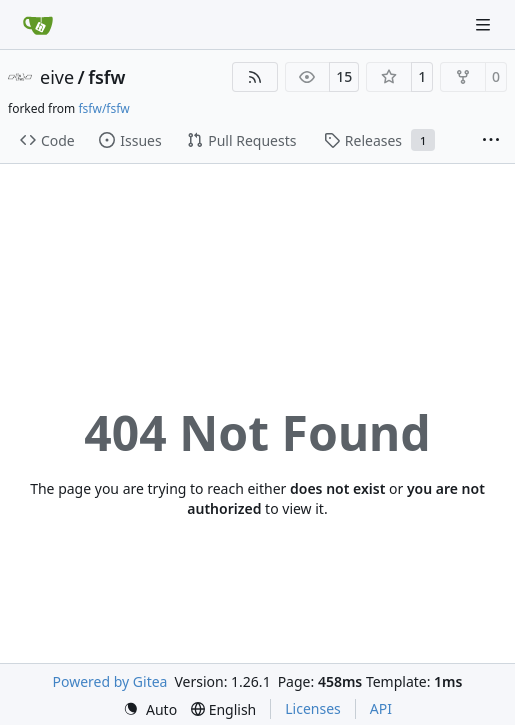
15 (344, 76)
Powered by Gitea (110, 681)
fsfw (106, 77)
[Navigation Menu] (485, 24)
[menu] (150, 709)
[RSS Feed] (255, 77)
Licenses (313, 708)
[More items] (491, 141)
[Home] (38, 25)
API (381, 708)
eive (57, 77)
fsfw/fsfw (103, 108)
